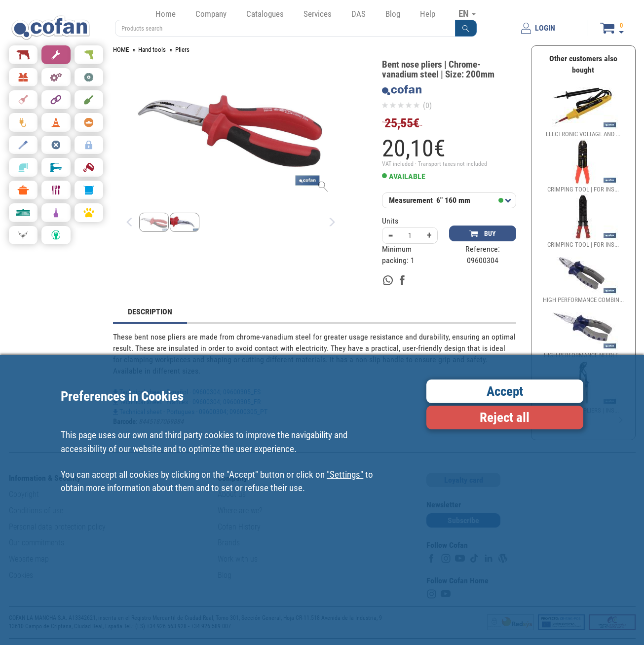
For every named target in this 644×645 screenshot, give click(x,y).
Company (211, 14)
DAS (359, 14)
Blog (393, 14)
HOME (121, 50)
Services (318, 14)
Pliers (182, 50)
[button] (466, 28)
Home (166, 14)
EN (467, 13)
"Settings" (345, 474)
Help (428, 14)
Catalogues (265, 14)
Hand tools (152, 50)
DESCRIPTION (150, 312)
